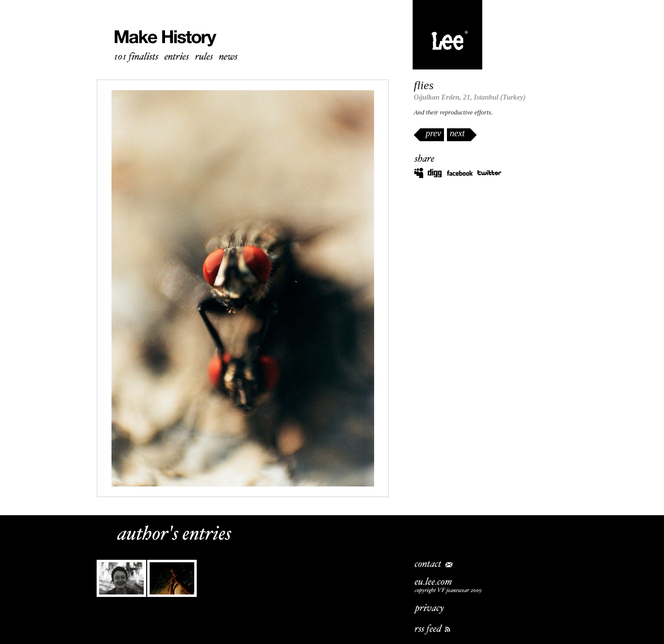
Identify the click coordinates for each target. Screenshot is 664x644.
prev (433, 133)
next (457, 133)
